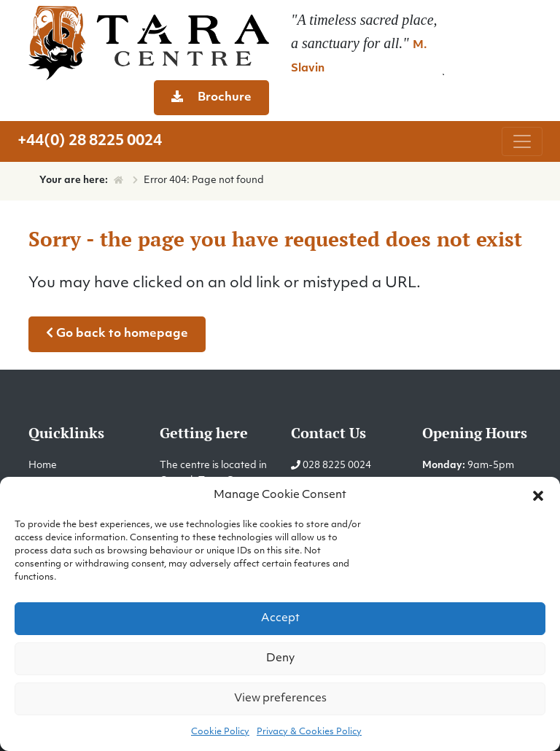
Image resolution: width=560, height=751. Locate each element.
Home (43, 466)
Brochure (211, 97)
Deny (280, 659)
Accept (280, 619)
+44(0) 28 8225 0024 (90, 141)
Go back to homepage (117, 333)
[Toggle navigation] (522, 141)
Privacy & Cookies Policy (309, 732)
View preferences (280, 699)
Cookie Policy (220, 732)
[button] (538, 496)
